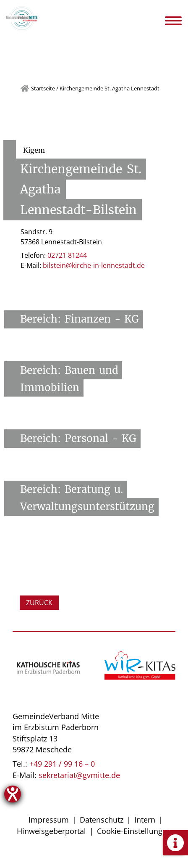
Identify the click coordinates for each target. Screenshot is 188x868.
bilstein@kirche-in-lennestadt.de (94, 265)
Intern (145, 820)
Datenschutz (102, 820)
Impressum (49, 820)
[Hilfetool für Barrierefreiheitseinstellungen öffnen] (13, 794)
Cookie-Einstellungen (134, 831)
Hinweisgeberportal (51, 831)
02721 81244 (67, 255)
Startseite (43, 88)
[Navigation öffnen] (179, 21)
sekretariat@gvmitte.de (79, 775)
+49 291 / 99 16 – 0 (62, 764)
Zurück (39, 603)
